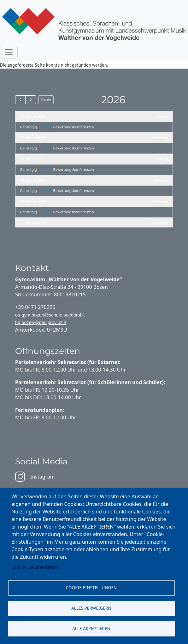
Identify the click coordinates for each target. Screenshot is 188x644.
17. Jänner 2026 (33, 137)
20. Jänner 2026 (33, 201)
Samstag (161, 137)
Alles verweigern (91, 608)
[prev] (20, 100)
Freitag (162, 116)
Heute (46, 99)
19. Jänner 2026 (33, 180)
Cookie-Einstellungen (91, 588)
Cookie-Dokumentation (35, 567)
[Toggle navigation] (9, 52)
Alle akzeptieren (91, 628)
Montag (161, 180)
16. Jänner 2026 (33, 116)
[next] (30, 100)
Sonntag (161, 159)
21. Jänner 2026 (33, 223)
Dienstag (160, 201)
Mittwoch (160, 223)
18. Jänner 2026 (33, 159)
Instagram (35, 477)
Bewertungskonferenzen (74, 127)
